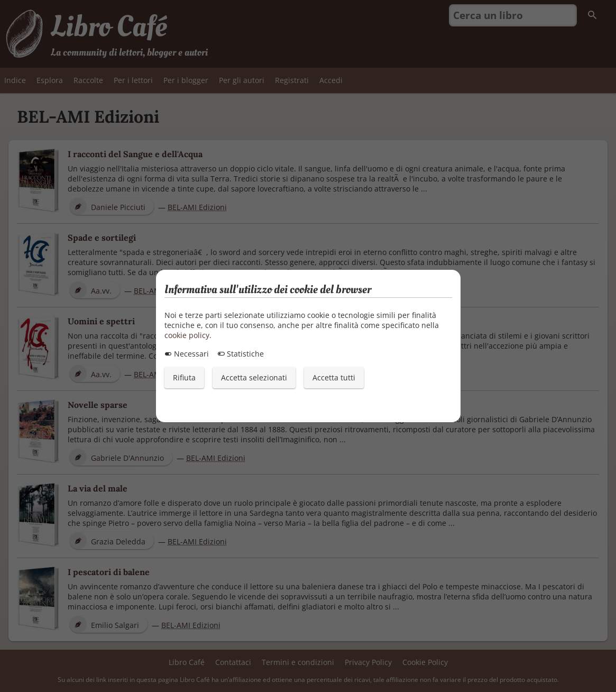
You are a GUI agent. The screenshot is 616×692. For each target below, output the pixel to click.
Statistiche (241, 354)
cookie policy (187, 335)
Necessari (187, 354)
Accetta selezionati (254, 377)
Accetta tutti (334, 377)
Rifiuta (184, 377)
